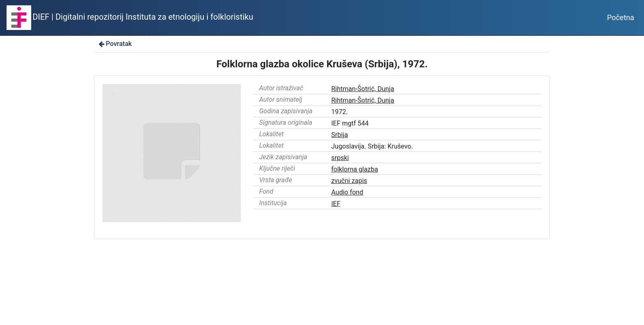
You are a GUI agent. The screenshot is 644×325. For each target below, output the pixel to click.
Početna (621, 17)
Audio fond (347, 192)
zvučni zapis (349, 181)
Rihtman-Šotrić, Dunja (363, 89)
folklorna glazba (355, 169)
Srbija (340, 135)
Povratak (115, 44)
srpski (340, 158)
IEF (336, 204)
